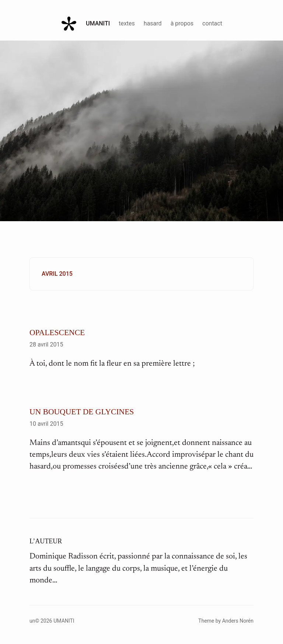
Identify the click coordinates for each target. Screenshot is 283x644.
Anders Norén (238, 621)
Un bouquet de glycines (82, 412)
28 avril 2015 (46, 344)
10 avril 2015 (46, 424)
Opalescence (57, 333)
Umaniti (98, 23)
